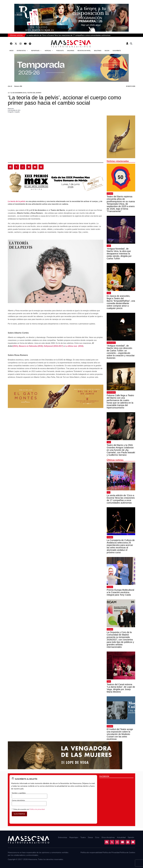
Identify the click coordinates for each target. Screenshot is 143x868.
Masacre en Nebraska (28, 346)
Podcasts (60, 51)
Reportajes (36, 51)
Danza (90, 837)
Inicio (11, 51)
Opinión (131, 837)
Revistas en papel (84, 51)
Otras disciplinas (111, 343)
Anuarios (71, 51)
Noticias (49, 51)
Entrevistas (22, 51)
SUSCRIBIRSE (19, 814)
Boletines (98, 51)
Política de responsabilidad (91, 853)
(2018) (40, 346)
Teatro (109, 246)
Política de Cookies (128, 853)
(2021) (15, 346)
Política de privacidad (37, 809)
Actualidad (110, 194)
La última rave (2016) (74, 346)
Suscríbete (117, 51)
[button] (131, 44)
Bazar (107, 51)
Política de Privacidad (111, 853)
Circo (109, 492)
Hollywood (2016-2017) (53, 346)
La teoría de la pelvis (17, 201)
